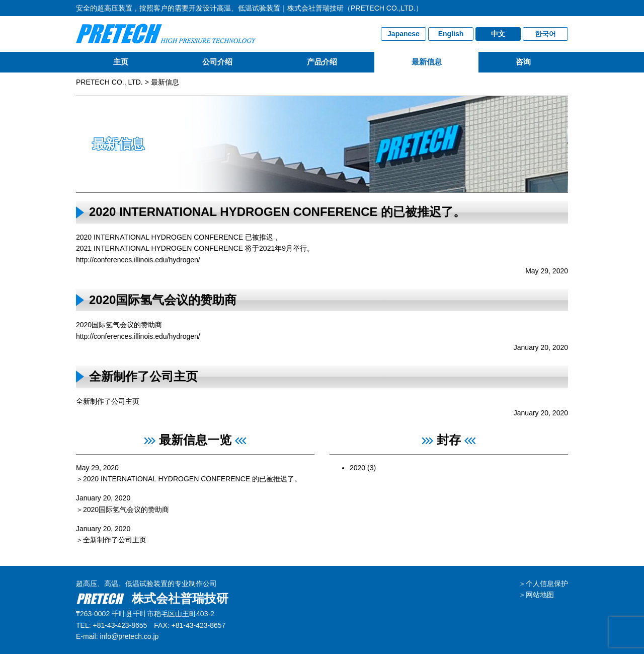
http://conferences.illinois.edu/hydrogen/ (138, 260)
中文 (498, 34)
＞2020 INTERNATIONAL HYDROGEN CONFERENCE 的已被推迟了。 (189, 479)
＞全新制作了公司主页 (111, 540)
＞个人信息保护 (543, 584)
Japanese (404, 34)
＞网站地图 (536, 595)
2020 (357, 468)
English (451, 34)
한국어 (545, 34)
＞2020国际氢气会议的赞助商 (123, 510)
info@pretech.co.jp (129, 636)
